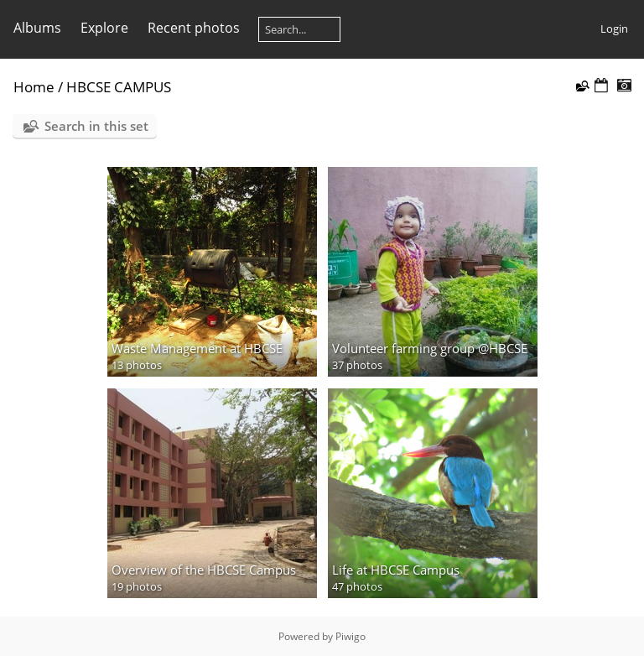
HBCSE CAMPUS (119, 87)
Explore (104, 28)
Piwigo (351, 636)
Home (34, 87)
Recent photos (194, 28)
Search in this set (96, 126)
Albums (37, 28)
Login (614, 29)
